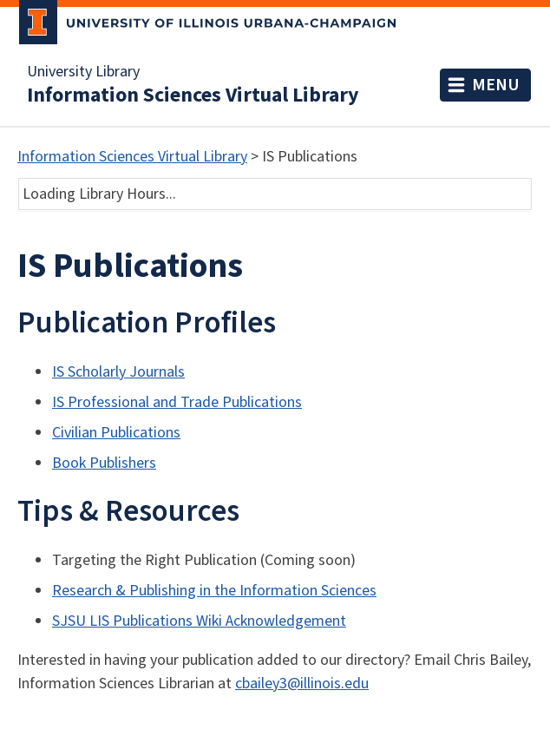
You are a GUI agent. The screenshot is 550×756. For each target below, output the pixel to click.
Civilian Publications (116, 433)
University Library (83, 72)
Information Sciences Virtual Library (193, 95)
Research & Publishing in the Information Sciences (214, 591)
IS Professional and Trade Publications (177, 402)
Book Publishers (104, 463)
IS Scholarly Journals (118, 372)
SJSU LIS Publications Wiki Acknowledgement (199, 621)
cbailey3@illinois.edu (302, 684)
